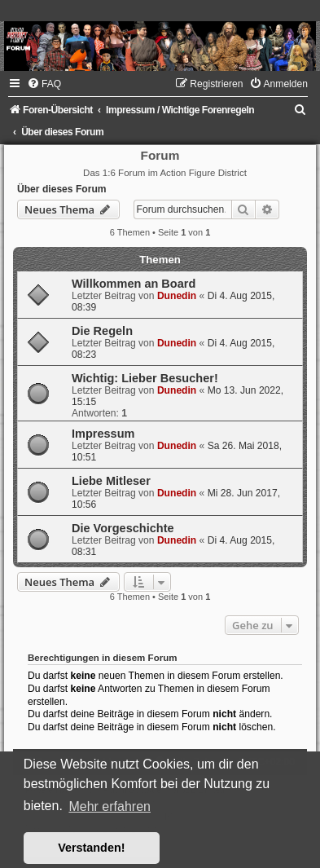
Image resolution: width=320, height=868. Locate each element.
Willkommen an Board (134, 284)
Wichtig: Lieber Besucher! (145, 378)
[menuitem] (44, 84)
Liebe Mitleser (111, 481)
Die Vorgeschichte (123, 528)
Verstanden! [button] (91, 848)
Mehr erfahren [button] (110, 806)
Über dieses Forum (62, 189)
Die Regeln (102, 331)
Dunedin (177, 296)
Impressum (103, 434)
